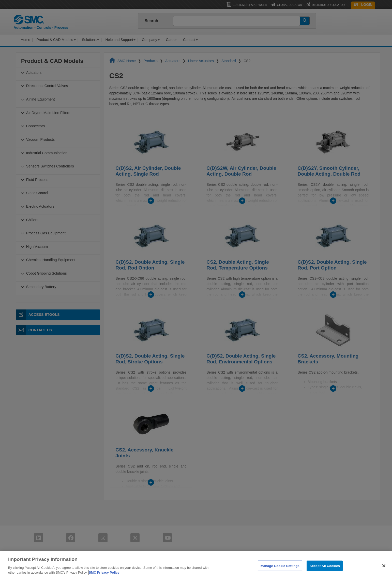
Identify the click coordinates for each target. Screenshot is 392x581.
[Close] (384, 574)
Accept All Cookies (325, 573)
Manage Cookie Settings (280, 573)
